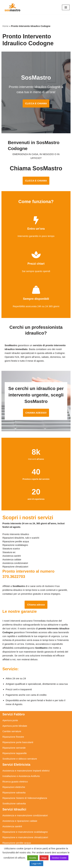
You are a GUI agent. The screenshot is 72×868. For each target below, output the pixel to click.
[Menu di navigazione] (66, 7)
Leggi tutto (36, 864)
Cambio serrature (12, 727)
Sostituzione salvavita (14, 800)
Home (5, 26)
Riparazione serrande (14, 744)
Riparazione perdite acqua (17, 839)
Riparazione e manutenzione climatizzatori (25, 833)
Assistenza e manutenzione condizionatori (25, 812)
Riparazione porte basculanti (18, 738)
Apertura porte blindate (15, 722)
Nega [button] (44, 858)
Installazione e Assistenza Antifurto (21, 772)
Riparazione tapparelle (15, 749)
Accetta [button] (33, 858)
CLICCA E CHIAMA (36, 103)
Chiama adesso (36, 601)
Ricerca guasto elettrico (15, 778)
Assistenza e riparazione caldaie (20, 817)
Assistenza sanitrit (12, 822)
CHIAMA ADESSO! (36, 409)
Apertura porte (10, 716)
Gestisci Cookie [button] (59, 858)
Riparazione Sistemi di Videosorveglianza (25, 794)
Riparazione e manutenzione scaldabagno (25, 828)
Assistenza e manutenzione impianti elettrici (26, 767)
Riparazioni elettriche (14, 783)
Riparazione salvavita (14, 789)
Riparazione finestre (13, 733)
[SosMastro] (12, 7)
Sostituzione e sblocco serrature (20, 755)
